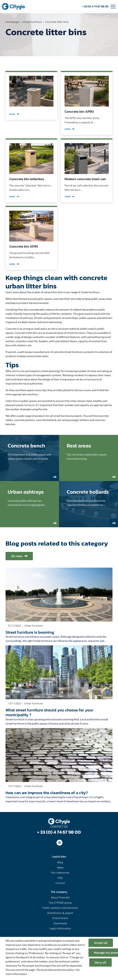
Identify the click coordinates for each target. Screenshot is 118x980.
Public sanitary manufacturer (60, 908)
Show (14, 114)
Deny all (100, 962)
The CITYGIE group (60, 903)
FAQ (60, 878)
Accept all (101, 943)
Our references (60, 873)
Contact (60, 883)
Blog (60, 862)
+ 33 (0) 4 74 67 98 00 (95, 6)
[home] (13, 6)
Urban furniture (32, 22)
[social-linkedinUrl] (59, 843)
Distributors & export (60, 913)
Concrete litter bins (57, 22)
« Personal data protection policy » (56, 970)
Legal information (60, 928)
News (60, 868)
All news (19, 556)
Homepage (12, 22)
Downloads (60, 923)
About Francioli (60, 897)
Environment (60, 918)
